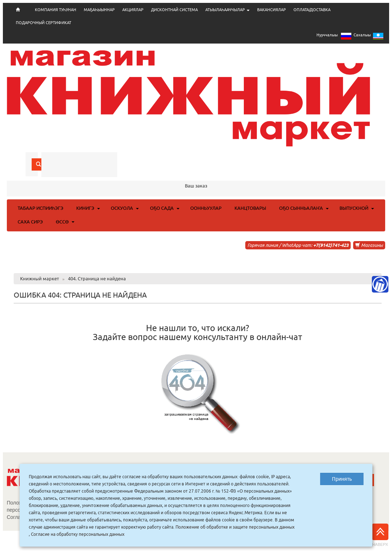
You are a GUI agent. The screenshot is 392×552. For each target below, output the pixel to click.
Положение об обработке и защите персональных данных (235, 527)
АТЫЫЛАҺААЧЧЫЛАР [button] (227, 10)
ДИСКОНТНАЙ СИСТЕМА (174, 10)
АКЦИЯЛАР (133, 10)
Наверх (380, 535)
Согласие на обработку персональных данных (78, 534)
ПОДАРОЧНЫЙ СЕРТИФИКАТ (44, 23)
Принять (342, 479)
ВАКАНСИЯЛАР (272, 10)
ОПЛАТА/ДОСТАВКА (312, 10)
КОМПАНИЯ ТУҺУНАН (56, 10)
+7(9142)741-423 (331, 245)
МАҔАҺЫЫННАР (99, 10)
